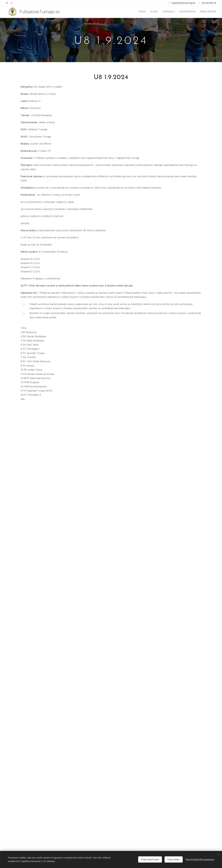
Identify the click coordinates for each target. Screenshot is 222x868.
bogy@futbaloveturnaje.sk (183, 3)
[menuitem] (145, 12)
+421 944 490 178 (209, 3)
